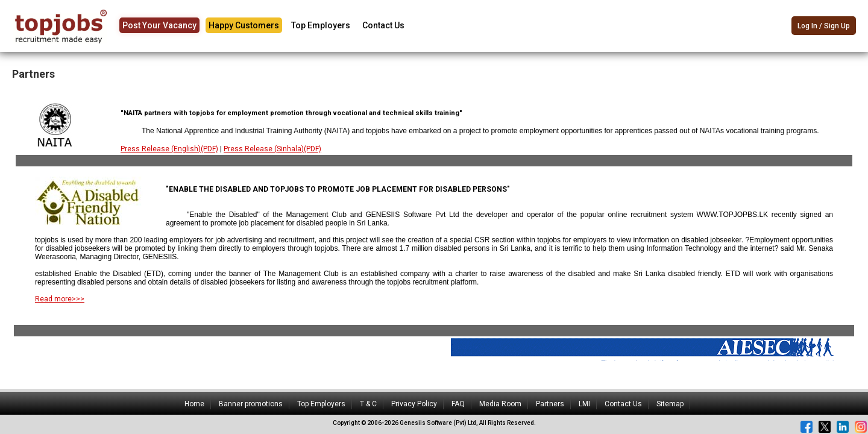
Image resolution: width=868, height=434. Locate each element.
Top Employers (321, 25)
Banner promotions (251, 404)
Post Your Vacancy (159, 25)
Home (194, 404)
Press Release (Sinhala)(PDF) (272, 149)
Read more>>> (60, 299)
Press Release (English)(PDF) (169, 149)
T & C (368, 404)
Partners (550, 404)
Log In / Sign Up (824, 27)
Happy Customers (244, 25)
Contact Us (383, 25)
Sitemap (670, 404)
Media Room (500, 404)
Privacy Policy (414, 404)
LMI (584, 404)
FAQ (458, 404)
